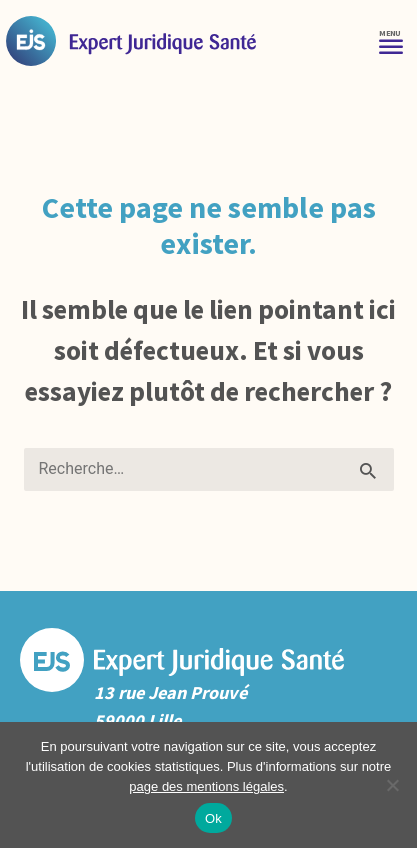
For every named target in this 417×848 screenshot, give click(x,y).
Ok (213, 818)
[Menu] (391, 40)
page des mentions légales (206, 786)
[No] (392, 785)
